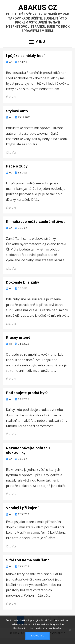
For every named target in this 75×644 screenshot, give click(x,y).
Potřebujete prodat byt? (27, 393)
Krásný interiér (19, 337)
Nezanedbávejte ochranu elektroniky (28, 450)
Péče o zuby (17, 166)
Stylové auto (17, 111)
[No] (70, 630)
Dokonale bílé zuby (23, 282)
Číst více (11, 97)
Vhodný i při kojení (22, 508)
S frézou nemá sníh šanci (28, 560)
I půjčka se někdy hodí (25, 56)
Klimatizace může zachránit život (35, 222)
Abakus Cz (38, 8)
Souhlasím (37, 636)
